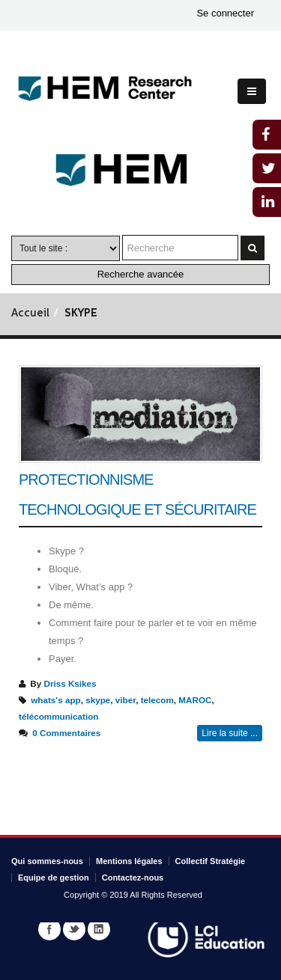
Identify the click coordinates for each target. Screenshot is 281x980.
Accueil (30, 314)
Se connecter (225, 13)
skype (98, 700)
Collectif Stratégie (211, 861)
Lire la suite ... (230, 733)
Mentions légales (129, 861)
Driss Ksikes (70, 683)
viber (126, 700)
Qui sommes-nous (47, 861)
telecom (157, 700)
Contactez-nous (133, 878)
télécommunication (59, 716)
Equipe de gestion (54, 878)
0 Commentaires (66, 733)
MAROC (195, 700)
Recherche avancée (141, 274)
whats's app (55, 700)
